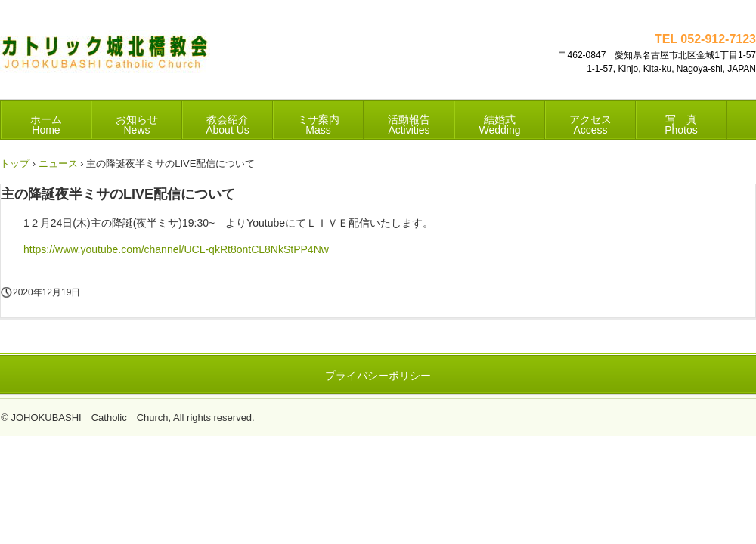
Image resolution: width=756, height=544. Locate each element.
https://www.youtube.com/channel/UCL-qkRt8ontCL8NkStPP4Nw (176, 249)
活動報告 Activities (409, 125)
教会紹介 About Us (228, 125)
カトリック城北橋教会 (105, 57)
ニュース (58, 164)
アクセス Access (590, 125)
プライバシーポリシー (378, 376)
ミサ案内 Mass (318, 125)
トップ (15, 164)
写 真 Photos (681, 125)
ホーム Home (46, 125)
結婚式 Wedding (499, 125)
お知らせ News (137, 125)
